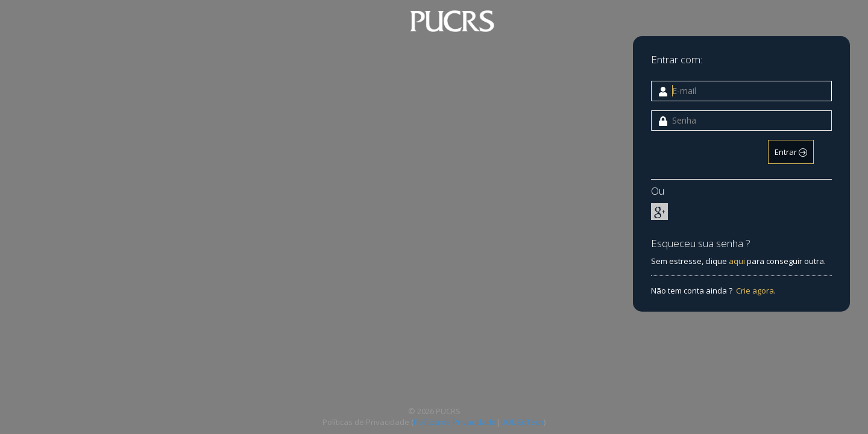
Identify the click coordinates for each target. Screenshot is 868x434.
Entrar (791, 152)
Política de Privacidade (455, 422)
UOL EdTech (522, 422)
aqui (737, 261)
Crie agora (755, 291)
